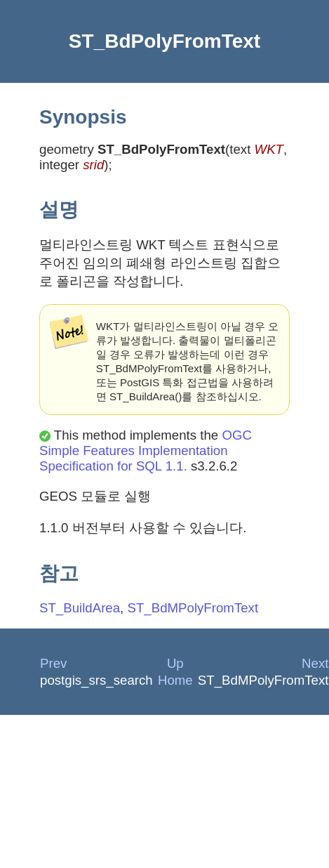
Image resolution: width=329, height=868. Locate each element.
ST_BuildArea (80, 608)
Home (175, 680)
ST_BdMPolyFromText (193, 608)
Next (315, 663)
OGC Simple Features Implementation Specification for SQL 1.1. (146, 451)
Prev (53, 663)
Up (175, 663)
